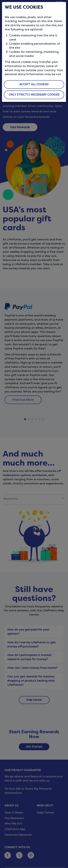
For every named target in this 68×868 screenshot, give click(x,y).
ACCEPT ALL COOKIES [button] (34, 84)
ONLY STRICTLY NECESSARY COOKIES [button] (34, 95)
